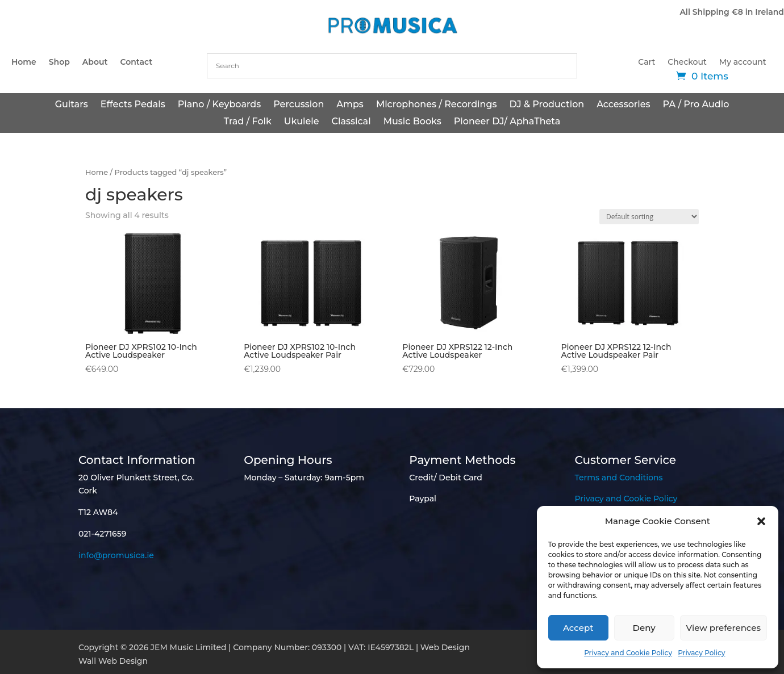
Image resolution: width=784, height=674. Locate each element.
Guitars (72, 105)
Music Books (412, 122)
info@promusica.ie (116, 555)
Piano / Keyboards (220, 105)
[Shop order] (649, 217)
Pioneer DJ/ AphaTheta (507, 122)
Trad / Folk (248, 122)
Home (24, 62)
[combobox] (392, 66)
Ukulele (302, 122)
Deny (644, 628)
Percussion (299, 105)
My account (743, 62)
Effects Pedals (133, 105)
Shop (59, 62)
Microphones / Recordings (437, 105)
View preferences (723, 628)
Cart (647, 62)
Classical (351, 122)
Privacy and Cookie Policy (628, 653)
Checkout (687, 62)
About (95, 62)
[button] (761, 521)
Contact (136, 62)
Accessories (623, 105)
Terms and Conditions (619, 478)
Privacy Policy (701, 653)
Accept (578, 628)
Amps (350, 105)
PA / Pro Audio (696, 105)
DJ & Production (547, 105)
